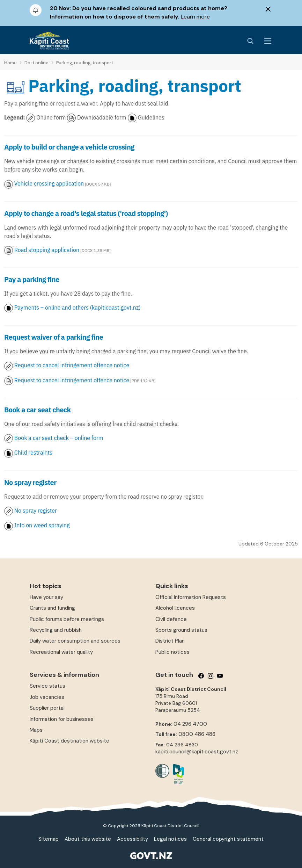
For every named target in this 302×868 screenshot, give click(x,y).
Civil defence (171, 619)
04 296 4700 (190, 724)
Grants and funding (52, 608)
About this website (88, 839)
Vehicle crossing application (49, 183)
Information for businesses (62, 719)
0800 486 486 (197, 734)
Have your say (46, 597)
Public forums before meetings (67, 619)
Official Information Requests (191, 597)
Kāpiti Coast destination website (69, 741)
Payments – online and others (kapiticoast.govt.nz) (72, 308)
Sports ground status (181, 630)
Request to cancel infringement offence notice (72, 365)
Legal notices (170, 839)
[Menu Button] (268, 41)
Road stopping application (47, 250)
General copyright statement (228, 839)
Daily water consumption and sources (75, 641)
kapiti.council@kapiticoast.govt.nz (197, 752)
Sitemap (49, 839)
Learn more (195, 17)
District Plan (170, 641)
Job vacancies (47, 697)
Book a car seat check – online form (54, 438)
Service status (47, 686)
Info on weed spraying (42, 525)
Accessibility (132, 839)
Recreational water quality (61, 652)
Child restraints (28, 453)
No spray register (35, 511)
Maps (36, 730)
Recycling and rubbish (56, 630)
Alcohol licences (175, 608)
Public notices (172, 652)
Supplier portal (47, 708)
